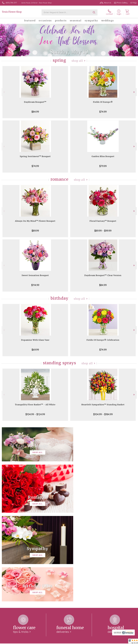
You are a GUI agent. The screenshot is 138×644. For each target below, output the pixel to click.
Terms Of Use (88, 642)
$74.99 (103, 112)
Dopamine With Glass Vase (35, 340)
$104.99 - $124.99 (35, 414)
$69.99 (35, 350)
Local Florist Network (116, 642)
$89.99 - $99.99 (103, 231)
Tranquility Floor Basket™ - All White (35, 405)
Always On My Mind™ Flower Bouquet (35, 221)
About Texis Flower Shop (13, 559)
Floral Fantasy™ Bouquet (103, 221)
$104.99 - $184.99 (103, 414)
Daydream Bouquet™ (35, 102)
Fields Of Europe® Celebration (103, 340)
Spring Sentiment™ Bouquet (35, 156)
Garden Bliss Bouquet (103, 156)
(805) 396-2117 (11, 3)
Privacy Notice (100, 642)
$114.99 (35, 285)
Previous (4, 92)
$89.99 (35, 231)
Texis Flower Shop (12, 12)
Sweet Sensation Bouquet (35, 275)
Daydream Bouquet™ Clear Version (103, 275)
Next (134, 92)
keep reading (81, 564)
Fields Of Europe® (103, 102)
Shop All (77, 61)
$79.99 (103, 166)
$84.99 (35, 112)
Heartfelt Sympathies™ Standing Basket (103, 405)
